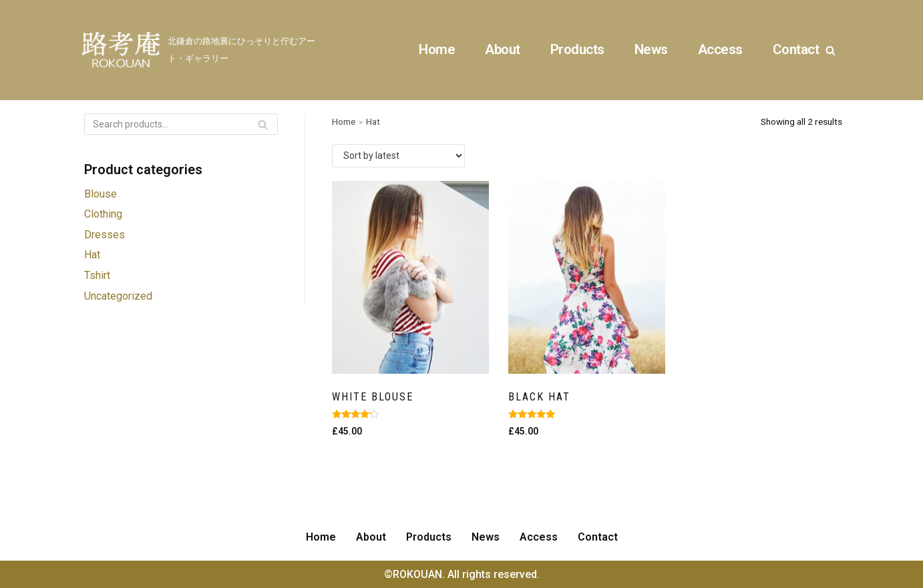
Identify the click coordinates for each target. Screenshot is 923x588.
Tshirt (97, 275)
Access (720, 49)
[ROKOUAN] (201, 50)
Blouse (101, 194)
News (651, 49)
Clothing (103, 214)
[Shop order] (398, 156)
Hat (92, 255)
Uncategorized (118, 296)
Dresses (105, 235)
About (503, 49)
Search (263, 126)
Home (437, 49)
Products (577, 49)
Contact (796, 49)
